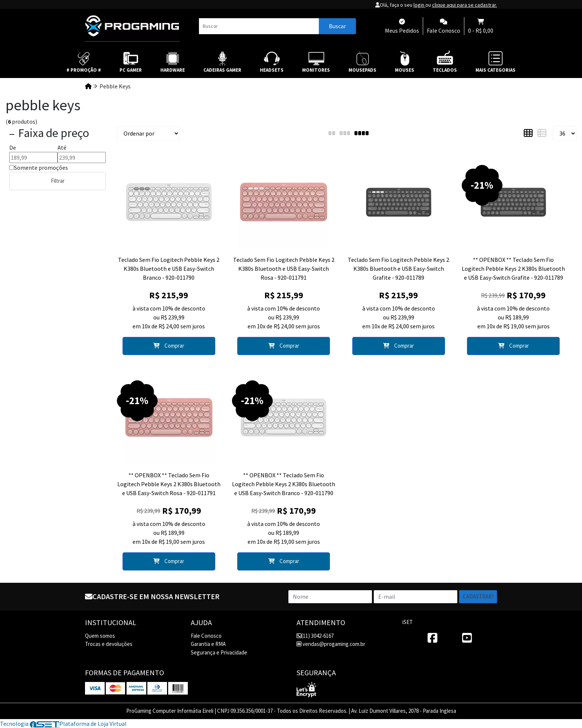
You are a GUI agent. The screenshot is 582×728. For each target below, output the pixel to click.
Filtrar (58, 181)
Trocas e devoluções (109, 644)
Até (62, 147)
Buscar (337, 26)
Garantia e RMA (208, 644)
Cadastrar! (478, 596)
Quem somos (100, 636)
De (13, 147)
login (419, 5)
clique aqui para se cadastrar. (465, 5)
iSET (408, 622)
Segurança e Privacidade (219, 652)
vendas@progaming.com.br (331, 644)
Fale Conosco (206, 636)
